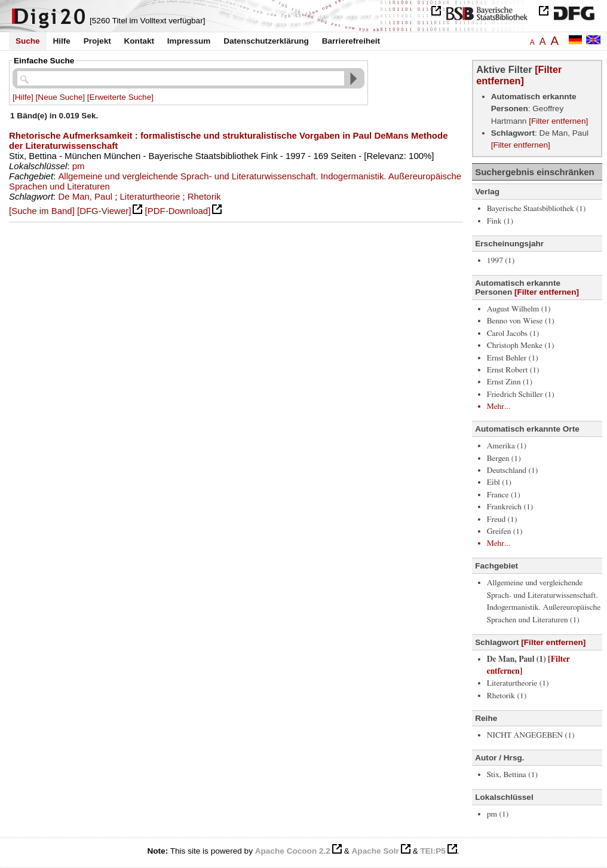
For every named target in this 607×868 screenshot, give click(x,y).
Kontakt (139, 41)
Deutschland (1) (513, 470)
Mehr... (499, 407)
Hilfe (61, 41)
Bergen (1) (504, 459)
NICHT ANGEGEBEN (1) (531, 735)
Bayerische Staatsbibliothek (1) (537, 209)
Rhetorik (204, 196)
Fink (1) (500, 221)
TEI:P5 (433, 851)
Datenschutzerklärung (266, 41)
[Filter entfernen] (519, 75)
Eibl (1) (499, 482)
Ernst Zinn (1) (510, 382)
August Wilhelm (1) (519, 309)
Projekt (97, 41)
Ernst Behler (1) (513, 358)
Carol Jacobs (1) (513, 334)
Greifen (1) (505, 531)
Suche (28, 41)
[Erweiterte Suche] (120, 97)
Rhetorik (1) (507, 696)
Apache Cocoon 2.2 (293, 851)
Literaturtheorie (150, 196)
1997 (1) (501, 261)
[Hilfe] (23, 97)
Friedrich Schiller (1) (521, 395)
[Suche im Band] (42, 211)
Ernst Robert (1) (513, 370)
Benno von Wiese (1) (521, 321)
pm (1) (498, 814)
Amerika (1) (507, 446)
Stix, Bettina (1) (512, 775)
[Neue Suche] (60, 97)
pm (79, 166)
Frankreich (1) (510, 507)
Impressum (189, 41)
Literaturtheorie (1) (518, 683)
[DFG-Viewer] (104, 211)
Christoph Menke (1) (521, 346)
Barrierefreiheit (351, 41)
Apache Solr (375, 851)
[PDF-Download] (178, 211)
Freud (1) (502, 519)
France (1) (504, 495)
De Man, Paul (85, 196)
